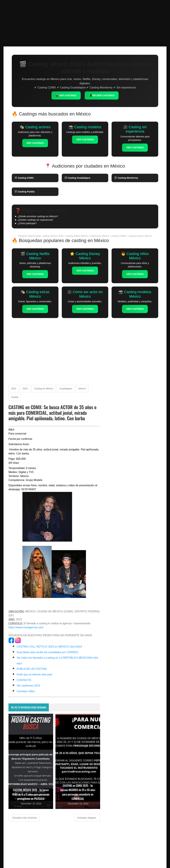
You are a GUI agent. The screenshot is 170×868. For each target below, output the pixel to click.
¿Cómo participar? (27, 223)
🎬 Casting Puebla (24, 192)
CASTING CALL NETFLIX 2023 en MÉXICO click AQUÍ (49, 647)
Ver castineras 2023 (28, 686)
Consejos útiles (26, 691)
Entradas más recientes (24, 818)
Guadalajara (66, 389)
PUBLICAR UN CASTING (32, 669)
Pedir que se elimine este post (34, 674)
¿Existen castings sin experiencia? (35, 220)
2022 (14, 389)
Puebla (15, 397)
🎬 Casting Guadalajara (77, 178)
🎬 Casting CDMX (24, 178)
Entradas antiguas (87, 818)
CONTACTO (24, 680)
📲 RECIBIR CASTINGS (102, 95)
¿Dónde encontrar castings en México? (38, 216)
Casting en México (44, 389)
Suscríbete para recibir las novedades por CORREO (47, 652)
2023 (25, 389)
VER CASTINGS (35, 143)
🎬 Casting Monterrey (126, 178)
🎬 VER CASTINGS (66, 95)
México (82, 389)
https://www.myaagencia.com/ (26, 627)
